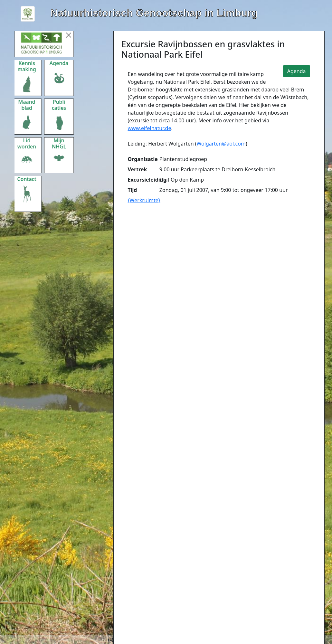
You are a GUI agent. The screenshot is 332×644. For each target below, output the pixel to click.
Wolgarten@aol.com (221, 144)
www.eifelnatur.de (150, 128)
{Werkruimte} (144, 200)
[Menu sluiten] (74, 35)
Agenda (297, 71)
